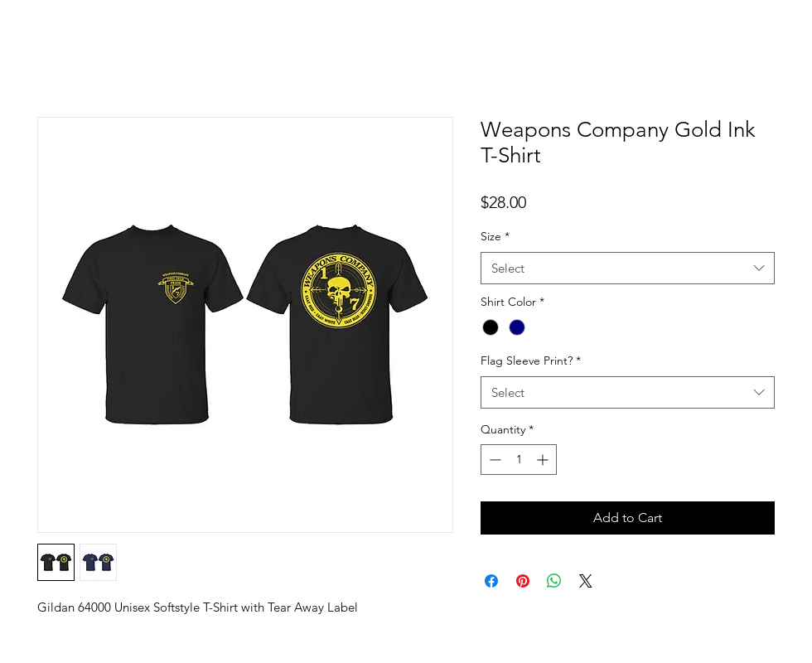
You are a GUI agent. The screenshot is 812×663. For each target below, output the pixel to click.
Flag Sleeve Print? (531, 361)
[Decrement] (493, 460)
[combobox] (628, 268)
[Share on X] (586, 581)
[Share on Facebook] (491, 581)
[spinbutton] (519, 460)
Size (495, 236)
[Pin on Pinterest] (523, 581)
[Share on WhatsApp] (554, 581)
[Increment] (544, 460)
